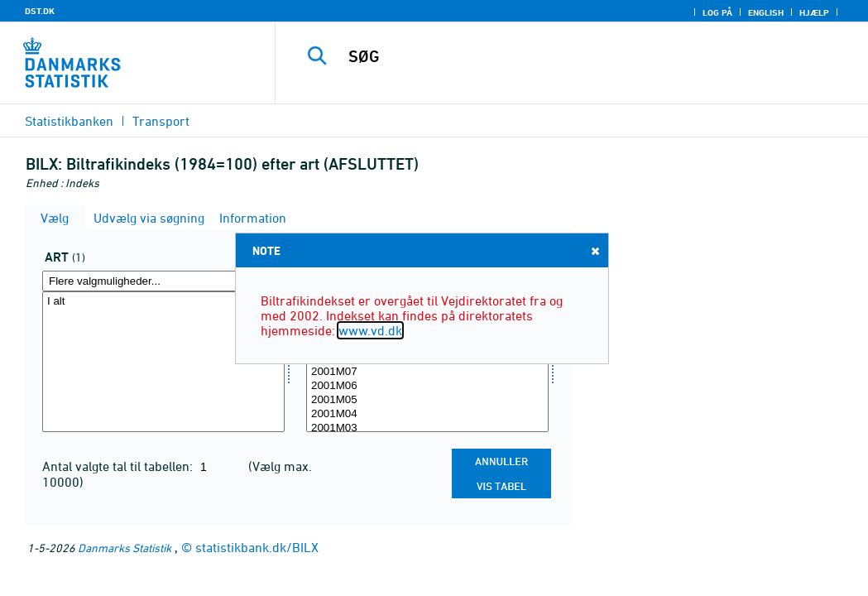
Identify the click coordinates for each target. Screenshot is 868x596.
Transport (161, 121)
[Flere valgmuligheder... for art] (163, 281)
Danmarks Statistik (125, 548)
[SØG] (576, 56)
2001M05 (427, 400)
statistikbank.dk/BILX (257, 547)
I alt (163, 302)
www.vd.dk (370, 330)
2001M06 (427, 386)
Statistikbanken (69, 121)
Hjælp (814, 12)
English (766, 12)
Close (594, 250)
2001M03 (427, 428)
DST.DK (40, 11)
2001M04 (427, 414)
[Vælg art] (163, 362)
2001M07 (427, 372)
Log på (717, 12)
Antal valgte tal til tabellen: (119, 466)
